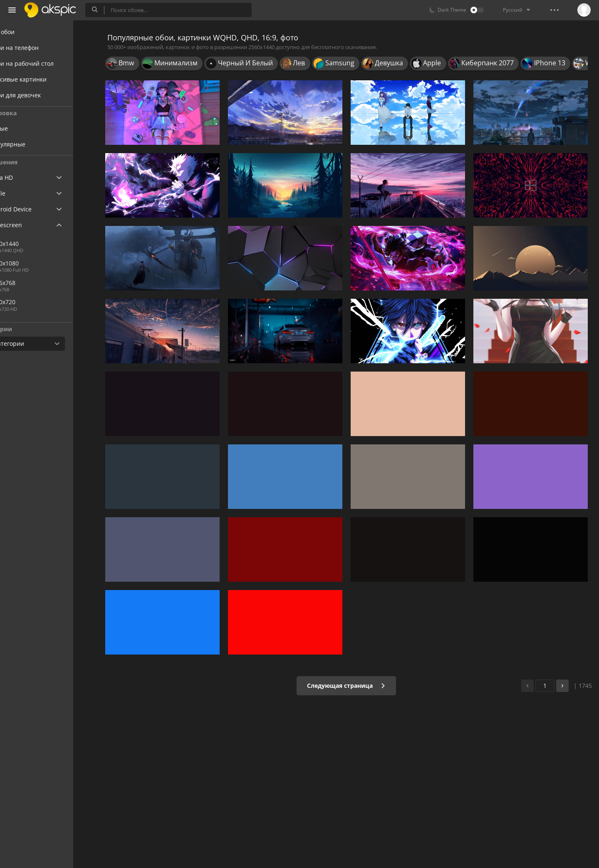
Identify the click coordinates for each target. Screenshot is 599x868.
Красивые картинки (43, 79)
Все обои (27, 32)
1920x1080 (35, 263)
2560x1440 (62, 244)
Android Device (35, 209)
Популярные (38, 144)
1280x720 (33, 302)
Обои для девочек (40, 95)
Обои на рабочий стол (46, 63)
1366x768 (33, 283)
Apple (22, 193)
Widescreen (31, 225)
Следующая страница (351, 686)
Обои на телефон (39, 48)
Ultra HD (26, 177)
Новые (29, 128)
